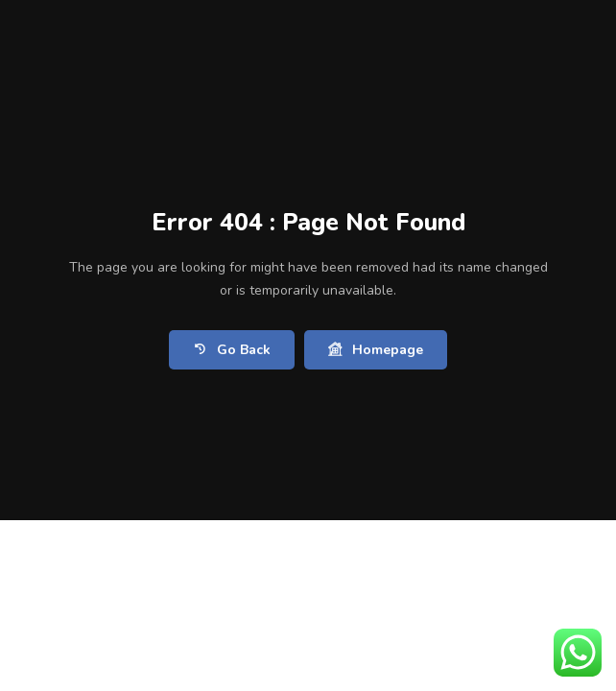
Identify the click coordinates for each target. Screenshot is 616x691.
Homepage (376, 350)
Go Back (232, 350)
